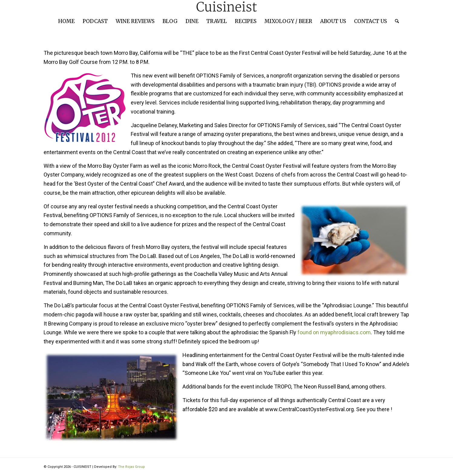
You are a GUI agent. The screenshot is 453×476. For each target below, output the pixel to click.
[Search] (395, 21)
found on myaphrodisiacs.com (334, 332)
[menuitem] (66, 21)
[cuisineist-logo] (227, 7)
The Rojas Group (131, 467)
